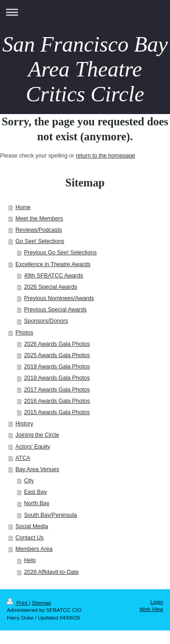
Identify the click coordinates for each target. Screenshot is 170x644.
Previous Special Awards (55, 310)
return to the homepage (105, 156)
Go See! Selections (40, 241)
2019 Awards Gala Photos (57, 367)
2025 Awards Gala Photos (57, 355)
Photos (24, 333)
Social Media (32, 526)
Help (30, 560)
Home (23, 207)
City (29, 481)
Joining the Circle (37, 435)
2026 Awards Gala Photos (57, 344)
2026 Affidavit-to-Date (51, 572)
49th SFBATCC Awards (53, 276)
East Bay (35, 492)
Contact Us (29, 538)
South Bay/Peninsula (51, 515)
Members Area (34, 549)
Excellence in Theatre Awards (53, 264)
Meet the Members (39, 219)
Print (18, 603)
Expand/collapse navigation (85, 12)
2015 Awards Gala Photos (57, 412)
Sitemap (41, 603)
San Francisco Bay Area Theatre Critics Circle (85, 69)
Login (157, 602)
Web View (151, 609)
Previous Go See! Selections (60, 253)
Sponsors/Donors (46, 321)
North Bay (37, 503)
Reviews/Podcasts (39, 230)
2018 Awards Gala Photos (57, 378)
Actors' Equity (33, 447)
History (24, 424)
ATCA (23, 458)
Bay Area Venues (37, 469)
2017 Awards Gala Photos (57, 390)
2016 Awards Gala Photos (57, 401)
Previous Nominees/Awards (59, 298)
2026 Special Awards (51, 287)
